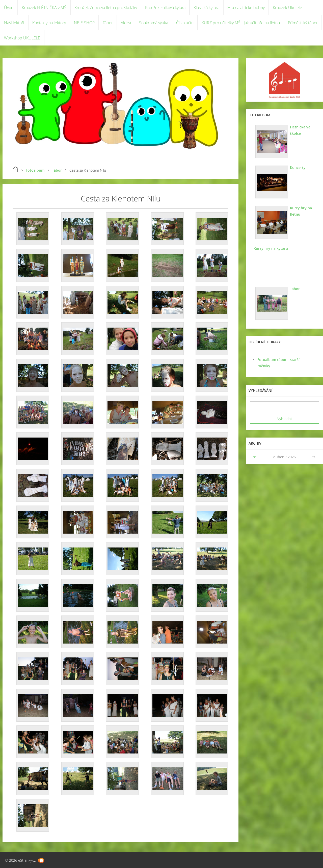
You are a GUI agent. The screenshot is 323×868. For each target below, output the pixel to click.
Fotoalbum (35, 170)
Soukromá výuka (154, 23)
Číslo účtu (185, 23)
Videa (126, 23)
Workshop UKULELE (22, 38)
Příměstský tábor (303, 23)
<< (255, 457)
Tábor (108, 23)
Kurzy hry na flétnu (301, 211)
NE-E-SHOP (84, 23)
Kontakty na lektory (49, 23)
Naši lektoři (14, 23)
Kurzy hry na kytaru (271, 248)
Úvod (9, 8)
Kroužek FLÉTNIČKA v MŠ (44, 8)
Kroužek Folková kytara (165, 8)
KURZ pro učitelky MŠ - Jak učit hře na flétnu (241, 23)
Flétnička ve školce (300, 130)
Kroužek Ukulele (287, 8)
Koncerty (298, 167)
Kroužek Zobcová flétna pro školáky (106, 8)
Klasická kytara (206, 8)
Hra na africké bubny (246, 8)
